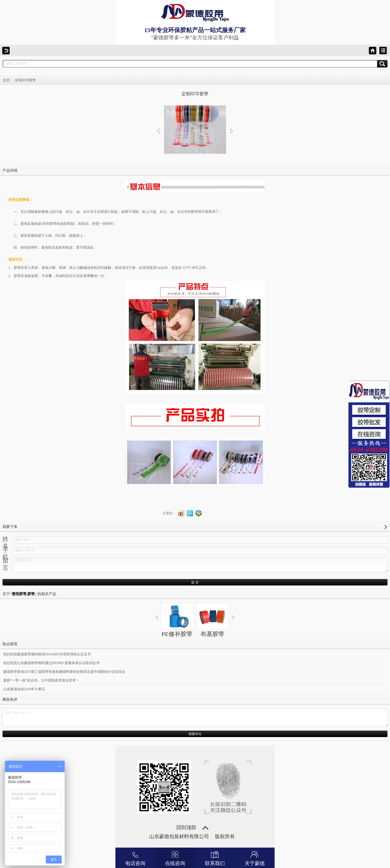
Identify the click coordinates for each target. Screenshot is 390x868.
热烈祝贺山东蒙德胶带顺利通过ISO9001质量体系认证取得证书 (51, 663)
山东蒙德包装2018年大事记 (24, 689)
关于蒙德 (255, 858)
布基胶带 (212, 620)
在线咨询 (175, 858)
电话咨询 (135, 858)
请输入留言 (200, 565)
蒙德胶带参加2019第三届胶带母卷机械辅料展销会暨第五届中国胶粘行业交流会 (64, 672)
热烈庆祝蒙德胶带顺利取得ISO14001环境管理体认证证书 (47, 654)
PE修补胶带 (177, 620)
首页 (6, 80)
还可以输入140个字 (195, 718)
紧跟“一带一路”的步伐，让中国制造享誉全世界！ (41, 680)
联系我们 (215, 858)
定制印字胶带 (25, 80)
